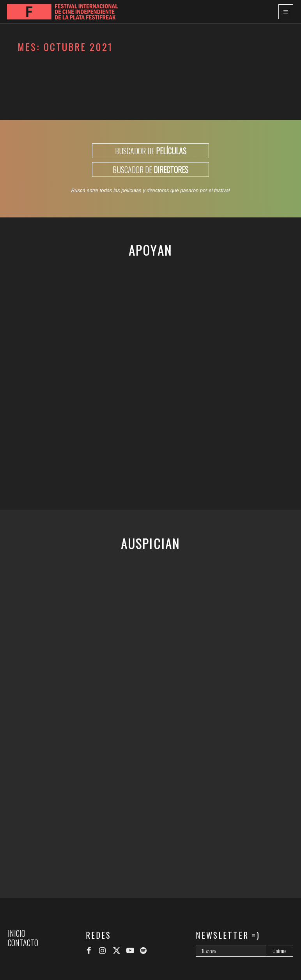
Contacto (23, 943)
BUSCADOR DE (151, 151)
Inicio (17, 933)
